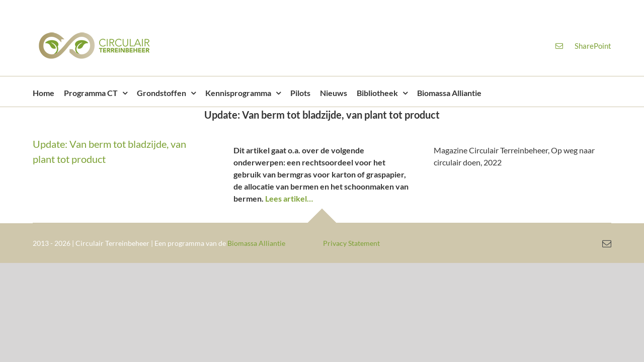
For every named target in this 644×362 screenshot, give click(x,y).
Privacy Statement (351, 243)
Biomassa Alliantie (256, 243)
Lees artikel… (289, 198)
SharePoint (593, 46)
